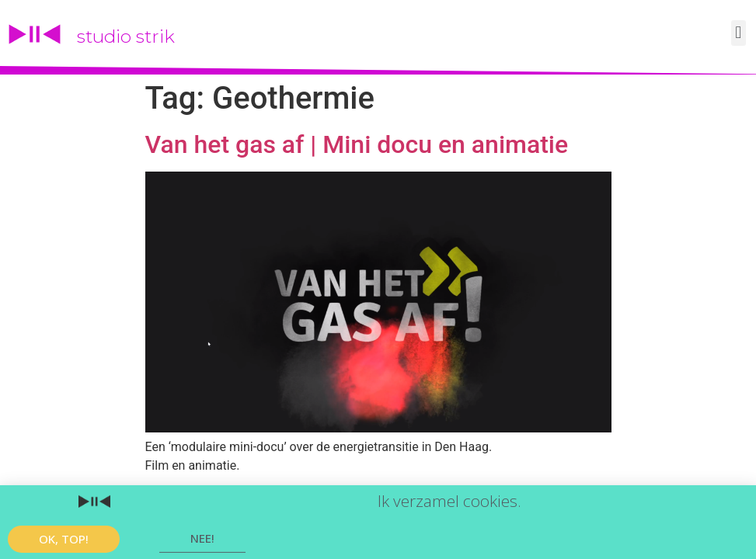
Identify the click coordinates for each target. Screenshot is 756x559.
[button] (739, 33)
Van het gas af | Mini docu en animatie (357, 144)
